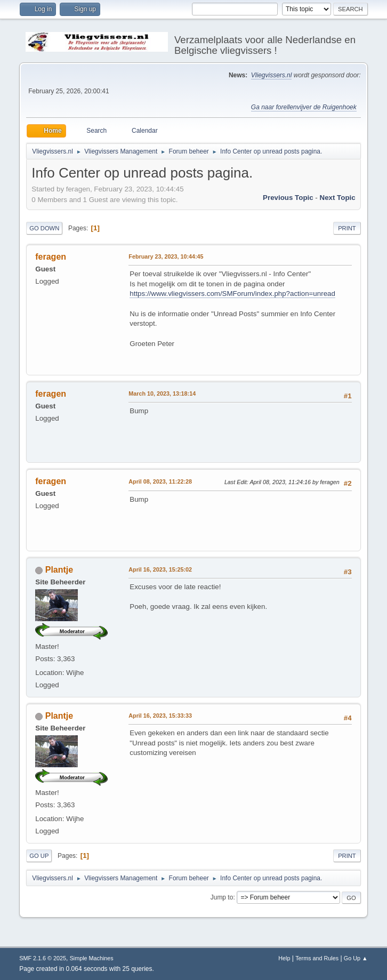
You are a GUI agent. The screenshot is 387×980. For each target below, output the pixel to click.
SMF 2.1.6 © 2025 (43, 958)
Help (284, 958)
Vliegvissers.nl (272, 75)
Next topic (338, 198)
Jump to (222, 897)
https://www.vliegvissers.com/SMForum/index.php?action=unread (232, 294)
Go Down (44, 228)
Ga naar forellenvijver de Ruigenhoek (304, 107)
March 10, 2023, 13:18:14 (162, 393)
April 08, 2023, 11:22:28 (160, 481)
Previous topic (288, 198)
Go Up (39, 856)
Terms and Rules (317, 958)
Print (347, 228)
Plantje (59, 570)
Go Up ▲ (356, 958)
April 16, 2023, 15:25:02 (160, 569)
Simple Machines (92, 958)
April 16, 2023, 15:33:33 (160, 716)
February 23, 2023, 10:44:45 (166, 256)
